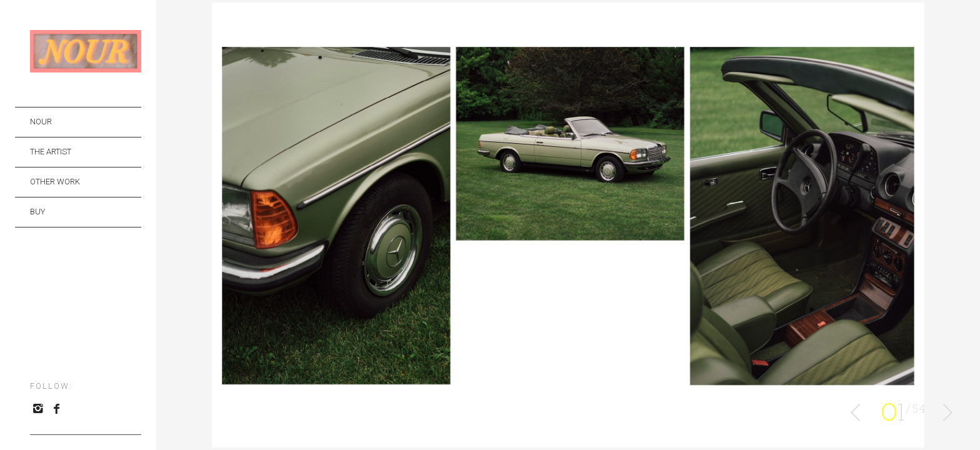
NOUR (41, 122)
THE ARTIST (51, 152)
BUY (37, 212)
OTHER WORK (55, 182)
